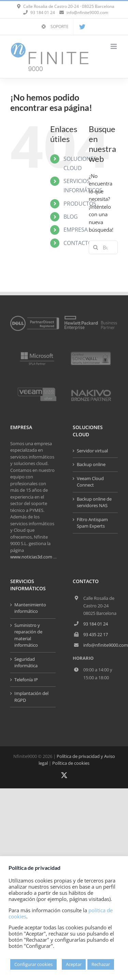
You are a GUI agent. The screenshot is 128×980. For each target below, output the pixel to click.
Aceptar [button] (74, 964)
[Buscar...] (103, 247)
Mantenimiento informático (30, 608)
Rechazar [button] (101, 964)
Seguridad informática (26, 662)
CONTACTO (78, 243)
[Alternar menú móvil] (114, 46)
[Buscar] (96, 247)
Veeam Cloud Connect (90, 482)
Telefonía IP (26, 680)
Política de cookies (71, 763)
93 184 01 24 (96, 624)
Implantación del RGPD (31, 697)
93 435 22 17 (96, 634)
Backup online (91, 464)
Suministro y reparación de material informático (28, 635)
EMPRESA (76, 230)
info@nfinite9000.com (87, 12)
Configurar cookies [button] (33, 964)
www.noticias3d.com (31, 557)
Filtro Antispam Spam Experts (92, 523)
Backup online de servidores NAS (94, 502)
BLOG (71, 217)
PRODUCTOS (80, 204)
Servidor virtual (92, 451)
